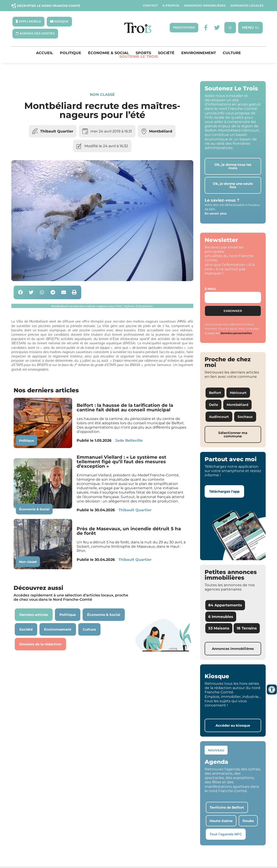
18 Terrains (247, 628)
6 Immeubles (221, 617)
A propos (171, 6)
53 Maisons (219, 628)
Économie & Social (108, 53)
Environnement (199, 53)
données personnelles (236, 333)
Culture (232, 53)
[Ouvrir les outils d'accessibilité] (272, 690)
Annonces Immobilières (205, 6)
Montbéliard (161, 131)
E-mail (210, 289)
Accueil (45, 53)
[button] (21, 293)
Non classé (102, 95)
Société (166, 53)
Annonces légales (247, 6)
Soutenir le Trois (139, 57)
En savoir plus (216, 213)
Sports (143, 53)
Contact (150, 6)
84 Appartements (225, 605)
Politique (71, 53)
